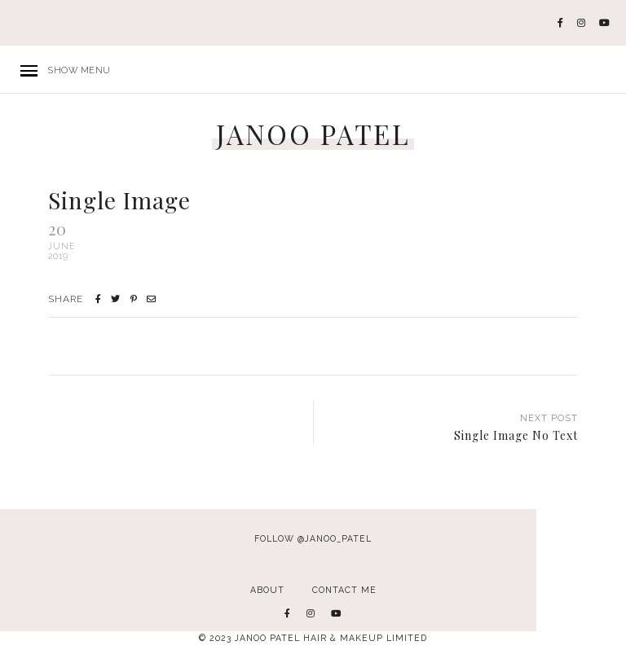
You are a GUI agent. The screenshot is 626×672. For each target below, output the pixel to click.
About (267, 590)
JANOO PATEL (313, 134)
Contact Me (344, 590)
